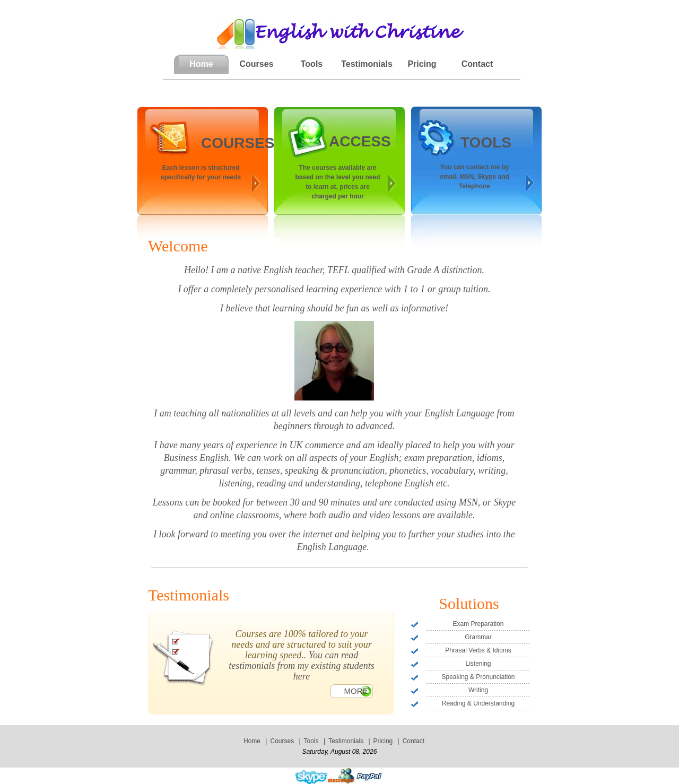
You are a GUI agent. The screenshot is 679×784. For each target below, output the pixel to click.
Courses (256, 64)
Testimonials (367, 64)
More (356, 691)
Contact (477, 64)
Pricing (422, 64)
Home (252, 741)
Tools (312, 64)
